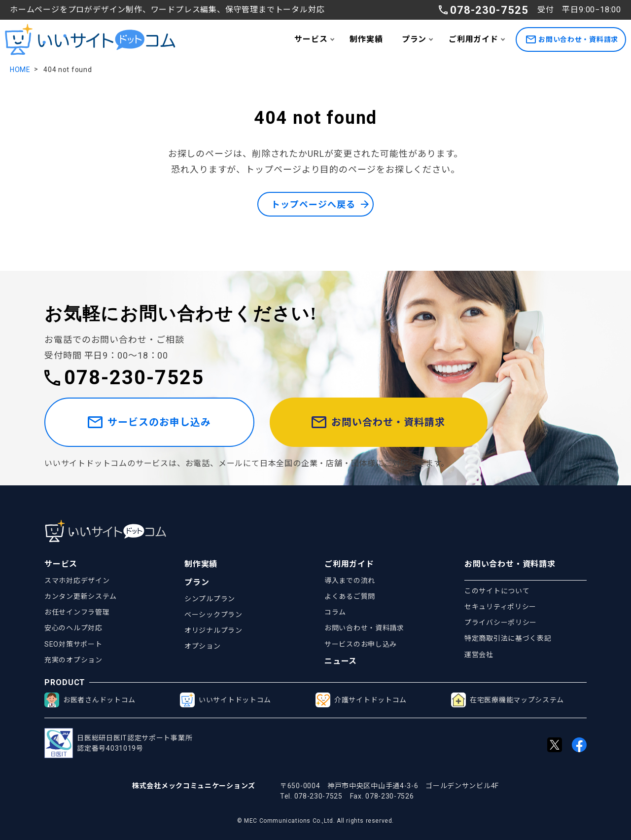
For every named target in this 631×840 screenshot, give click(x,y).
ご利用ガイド (473, 39)
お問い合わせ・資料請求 (572, 40)
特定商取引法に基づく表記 (508, 639)
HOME (20, 70)
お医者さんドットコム (90, 700)
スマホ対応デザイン (77, 581)
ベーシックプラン (213, 615)
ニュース (341, 662)
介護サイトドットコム (361, 700)
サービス (311, 39)
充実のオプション (73, 660)
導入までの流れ (350, 581)
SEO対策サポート (73, 644)
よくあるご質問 (350, 596)
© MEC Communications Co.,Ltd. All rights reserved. (315, 821)
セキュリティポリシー (500, 607)
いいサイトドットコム (226, 700)
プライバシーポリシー (501, 622)
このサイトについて (497, 591)
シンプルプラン (210, 599)
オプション (203, 646)
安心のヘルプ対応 (73, 628)
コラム (335, 612)
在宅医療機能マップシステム (508, 700)
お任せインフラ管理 (77, 612)
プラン (414, 39)
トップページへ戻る (313, 204)
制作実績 (366, 39)
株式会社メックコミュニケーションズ (194, 786)
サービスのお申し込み (149, 422)
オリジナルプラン (213, 630)
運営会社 (479, 655)
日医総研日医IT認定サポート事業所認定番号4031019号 (118, 744)
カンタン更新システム (81, 596)
